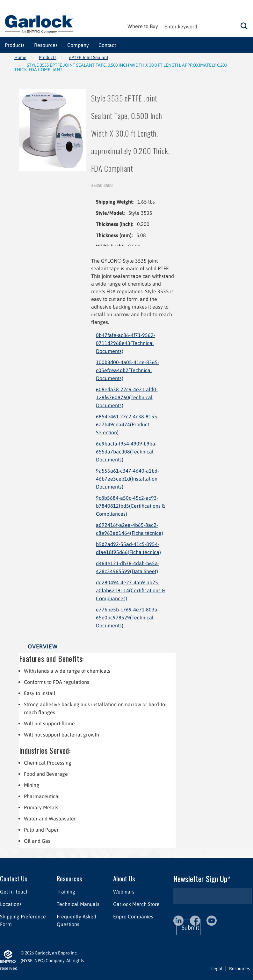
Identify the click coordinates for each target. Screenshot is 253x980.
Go (244, 26)
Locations (11, 904)
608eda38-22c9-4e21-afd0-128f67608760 (127, 397)
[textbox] (206, 26)
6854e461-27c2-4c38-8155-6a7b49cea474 (127, 424)
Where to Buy (143, 26)
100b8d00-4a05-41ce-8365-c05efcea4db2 (128, 370)
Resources (69, 878)
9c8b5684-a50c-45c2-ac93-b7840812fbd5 (130, 506)
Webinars (124, 892)
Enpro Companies (133, 916)
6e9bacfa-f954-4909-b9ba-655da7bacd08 (126, 452)
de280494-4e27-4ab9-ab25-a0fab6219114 (130, 590)
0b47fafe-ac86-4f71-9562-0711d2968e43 (126, 343)
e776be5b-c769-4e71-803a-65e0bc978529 (127, 617)
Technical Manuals (78, 904)
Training (66, 892)
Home (20, 57)
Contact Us (14, 878)
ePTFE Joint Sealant (89, 57)
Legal (217, 969)
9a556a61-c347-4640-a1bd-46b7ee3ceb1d (127, 479)
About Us (124, 878)
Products (48, 57)
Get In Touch (14, 892)
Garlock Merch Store (136, 904)
